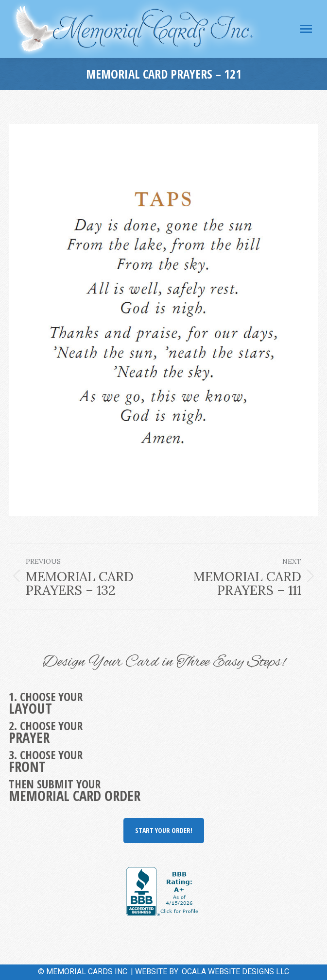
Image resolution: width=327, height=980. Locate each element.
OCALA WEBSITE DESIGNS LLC (235, 972)
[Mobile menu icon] (306, 29)
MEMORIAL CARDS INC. (87, 972)
